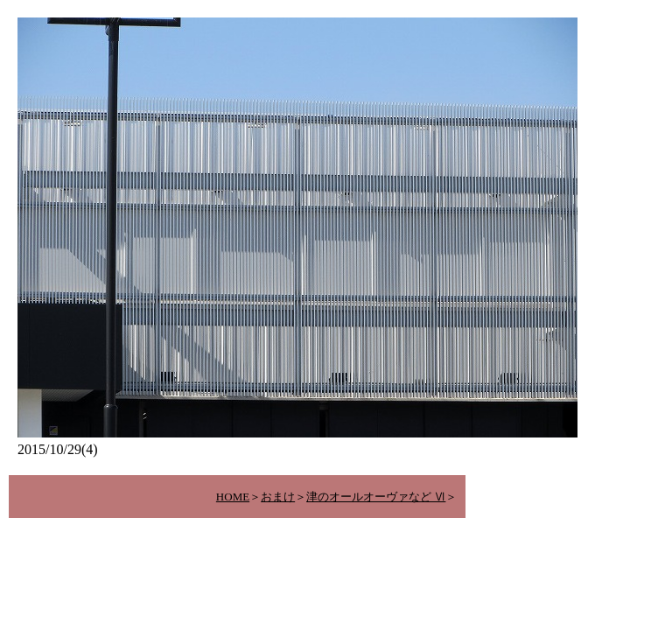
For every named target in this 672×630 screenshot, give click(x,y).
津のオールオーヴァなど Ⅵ (376, 497)
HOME (233, 497)
